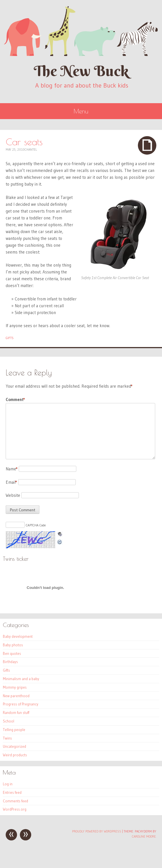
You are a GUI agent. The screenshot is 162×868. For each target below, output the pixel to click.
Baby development (18, 636)
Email (11, 482)
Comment (15, 400)
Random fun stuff (16, 713)
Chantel (31, 149)
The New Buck (81, 71)
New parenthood (16, 696)
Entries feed (12, 792)
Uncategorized (14, 746)
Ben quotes (12, 653)
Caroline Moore (144, 836)
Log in (8, 784)
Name (12, 469)
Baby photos (13, 645)
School (9, 721)
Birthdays (10, 662)
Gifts (10, 338)
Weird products (15, 755)
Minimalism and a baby (21, 679)
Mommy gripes (15, 687)
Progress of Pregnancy (21, 704)
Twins (7, 738)
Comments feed (15, 801)
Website (13, 495)
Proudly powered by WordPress (97, 831)
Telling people (14, 730)
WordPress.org (15, 809)
